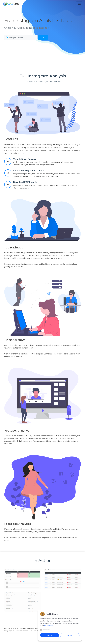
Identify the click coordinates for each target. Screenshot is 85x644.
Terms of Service (21, 631)
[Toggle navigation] (79, 4)
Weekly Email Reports (24, 159)
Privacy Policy (49, 631)
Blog (57, 628)
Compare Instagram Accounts (28, 170)
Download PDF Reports (25, 182)
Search (43, 37)
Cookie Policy (36, 631)
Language (8, 631)
